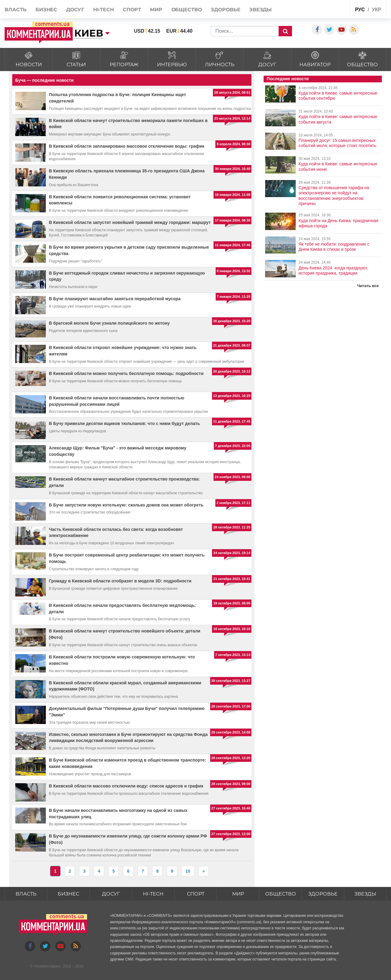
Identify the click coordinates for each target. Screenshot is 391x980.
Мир (156, 10)
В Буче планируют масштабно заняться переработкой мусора (115, 299)
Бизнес (46, 10)
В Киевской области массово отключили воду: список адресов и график (126, 786)
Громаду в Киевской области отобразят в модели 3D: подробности (120, 581)
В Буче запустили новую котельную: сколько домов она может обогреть (126, 505)
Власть (15, 10)
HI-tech (104, 10)
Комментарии (47, 966)
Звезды (260, 10)
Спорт (132, 10)
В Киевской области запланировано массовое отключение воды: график (127, 146)
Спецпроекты (330, 9)
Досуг (75, 10)
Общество (187, 10)
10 (188, 871)
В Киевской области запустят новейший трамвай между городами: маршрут (130, 222)
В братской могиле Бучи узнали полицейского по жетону (109, 323)
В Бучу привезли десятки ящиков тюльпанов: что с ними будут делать (124, 423)
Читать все (368, 286)
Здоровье (225, 10)
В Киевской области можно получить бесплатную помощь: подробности (126, 373)
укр (376, 10)
